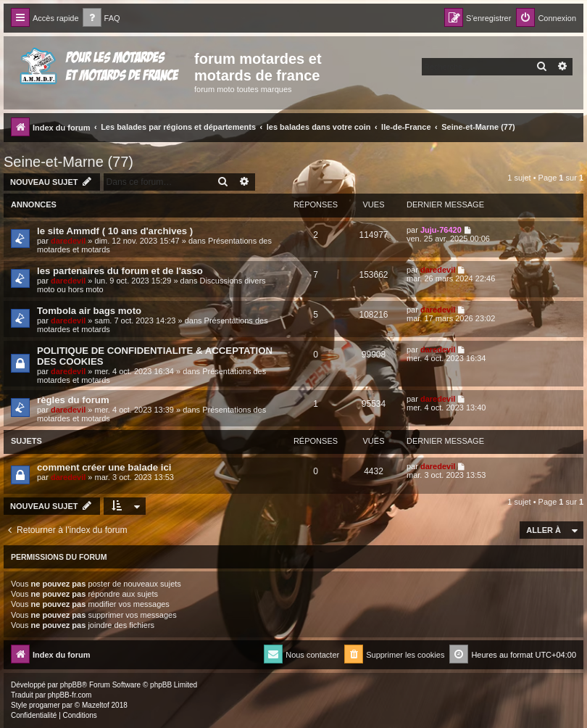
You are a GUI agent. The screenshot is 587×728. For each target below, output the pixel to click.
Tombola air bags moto (89, 311)
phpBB (71, 685)
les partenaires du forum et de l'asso (120, 271)
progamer (45, 705)
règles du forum (73, 400)
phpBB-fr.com (70, 695)
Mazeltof (96, 705)
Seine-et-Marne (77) (68, 162)
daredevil (68, 241)
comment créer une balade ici (104, 467)
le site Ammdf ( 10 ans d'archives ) (115, 231)
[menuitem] (101, 18)
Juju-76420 (441, 230)
